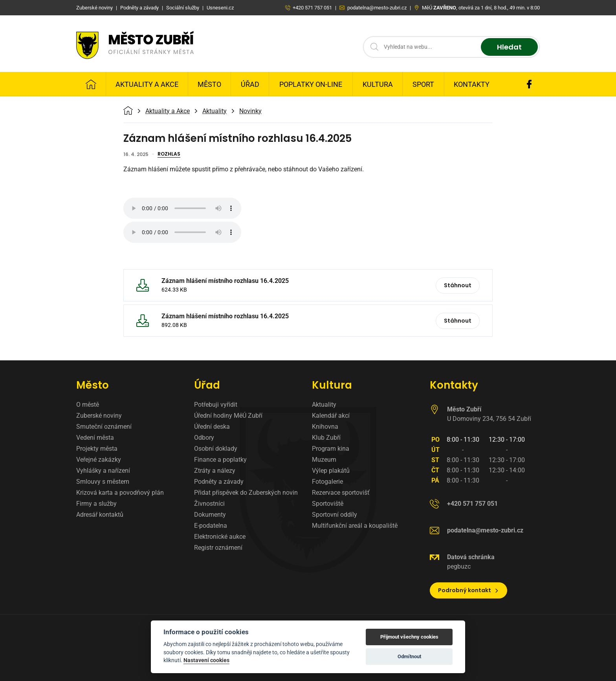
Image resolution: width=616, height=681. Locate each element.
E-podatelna (211, 526)
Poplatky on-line (311, 84)
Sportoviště (328, 504)
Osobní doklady (216, 449)
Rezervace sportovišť (341, 493)
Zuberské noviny (99, 416)
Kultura (378, 84)
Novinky (250, 111)
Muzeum (324, 460)
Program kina (331, 449)
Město (209, 84)
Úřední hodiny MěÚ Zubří (228, 416)
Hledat (509, 47)
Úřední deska (212, 427)
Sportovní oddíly (335, 515)
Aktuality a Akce (147, 84)
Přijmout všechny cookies (409, 637)
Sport (423, 84)
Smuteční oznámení (104, 427)
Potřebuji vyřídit (216, 405)
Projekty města (97, 449)
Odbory (204, 438)
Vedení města (95, 438)
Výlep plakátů (331, 471)
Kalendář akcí (331, 416)
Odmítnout (409, 656)
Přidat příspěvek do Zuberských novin (246, 493)
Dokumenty (210, 515)
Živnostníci (209, 504)
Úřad (250, 84)
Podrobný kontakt (468, 590)
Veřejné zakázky (99, 460)
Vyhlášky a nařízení (103, 471)
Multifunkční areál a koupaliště (355, 526)
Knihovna (325, 427)
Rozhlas (169, 154)
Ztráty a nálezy (215, 471)
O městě (88, 405)
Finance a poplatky (220, 460)
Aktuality (214, 111)
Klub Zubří (326, 438)
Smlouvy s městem (103, 482)
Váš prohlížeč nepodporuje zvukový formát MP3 (182, 208)
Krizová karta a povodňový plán (120, 493)
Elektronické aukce (220, 537)
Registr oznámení (218, 548)
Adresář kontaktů (100, 515)
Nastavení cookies (206, 660)
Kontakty (472, 84)
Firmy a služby (96, 504)
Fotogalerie (327, 482)
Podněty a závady (219, 482)
